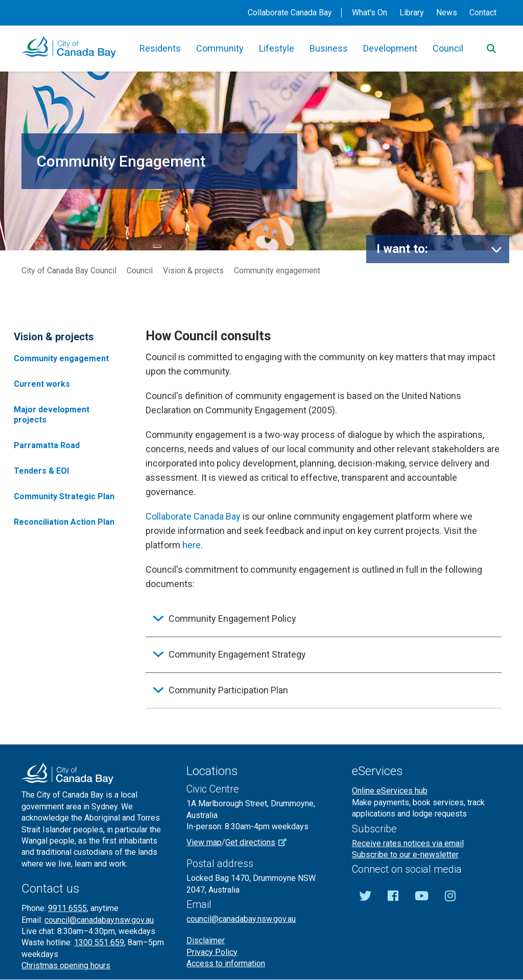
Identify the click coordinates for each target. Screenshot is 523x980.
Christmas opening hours (66, 965)
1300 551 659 (99, 942)
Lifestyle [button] (277, 48)
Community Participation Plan (228, 690)
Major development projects (52, 415)
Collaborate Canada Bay (290, 13)
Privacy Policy (212, 952)
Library (412, 13)
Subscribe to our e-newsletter (405, 855)
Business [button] (329, 48)
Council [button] (448, 48)
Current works (42, 384)
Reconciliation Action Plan (64, 522)
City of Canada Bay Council (69, 271)
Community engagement (61, 358)
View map (204, 842)
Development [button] (390, 48)
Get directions (259, 842)
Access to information (226, 963)
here (192, 545)
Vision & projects (193, 271)
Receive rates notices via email (408, 843)
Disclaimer (206, 940)
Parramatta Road (47, 445)
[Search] (491, 49)
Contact (483, 13)
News (447, 13)
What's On (370, 13)
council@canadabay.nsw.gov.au (99, 920)
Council (140, 271)
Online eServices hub (390, 791)
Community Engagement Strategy (237, 654)
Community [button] (220, 48)
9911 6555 (67, 908)
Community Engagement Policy (232, 619)
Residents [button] (160, 48)
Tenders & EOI (41, 471)
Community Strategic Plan (64, 496)
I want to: (402, 249)
